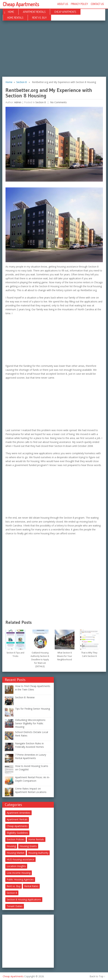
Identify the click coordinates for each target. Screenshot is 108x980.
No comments (58, 102)
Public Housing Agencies (20, 879)
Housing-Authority (38, 853)
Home (11, 12)
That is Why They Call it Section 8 (89, 654)
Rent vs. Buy (39, 18)
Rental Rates (31, 886)
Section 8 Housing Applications (24, 899)
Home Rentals (15, 18)
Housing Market (16, 853)
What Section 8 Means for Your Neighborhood (65, 656)
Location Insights (16, 866)
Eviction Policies (16, 839)
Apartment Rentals (34, 12)
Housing (11, 846)
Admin (18, 102)
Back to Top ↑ (97, 976)
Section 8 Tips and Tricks (15, 654)
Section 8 (21, 82)
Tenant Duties (15, 906)
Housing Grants (28, 846)
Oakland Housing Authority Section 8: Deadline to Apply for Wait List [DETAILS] (40, 660)
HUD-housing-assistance (20, 859)
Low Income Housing (19, 873)
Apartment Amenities (18, 813)
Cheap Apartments (21, 4)
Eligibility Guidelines (17, 833)
